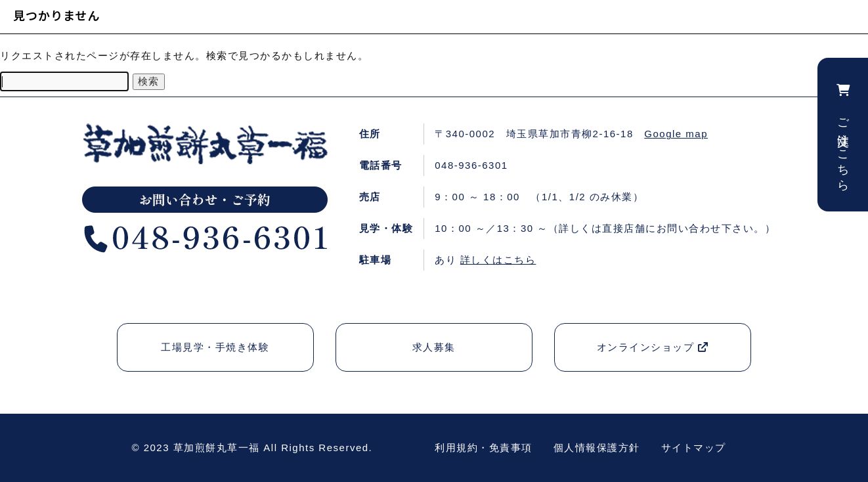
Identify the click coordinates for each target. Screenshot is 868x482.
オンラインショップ (653, 347)
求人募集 (434, 347)
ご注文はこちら (843, 135)
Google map (676, 134)
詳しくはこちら (498, 260)
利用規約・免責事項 (484, 448)
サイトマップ (694, 448)
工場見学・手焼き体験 (215, 347)
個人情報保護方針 (597, 448)
